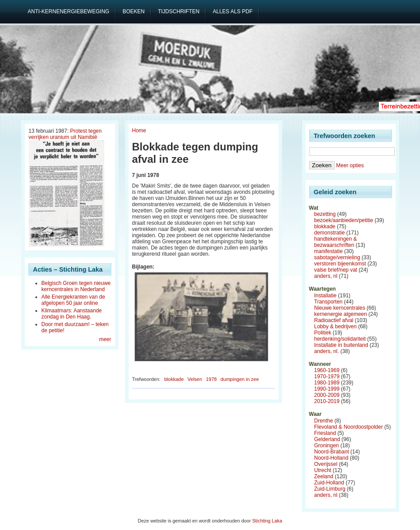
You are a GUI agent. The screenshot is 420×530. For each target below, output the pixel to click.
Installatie (326, 296)
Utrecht (323, 470)
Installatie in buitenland (341, 345)
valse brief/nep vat (336, 270)
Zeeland (324, 476)
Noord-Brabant (332, 452)
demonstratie (330, 233)
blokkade (174, 379)
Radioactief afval (334, 320)
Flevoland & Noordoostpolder (349, 427)
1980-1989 (327, 383)
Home (139, 131)
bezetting (325, 214)
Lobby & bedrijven (336, 326)
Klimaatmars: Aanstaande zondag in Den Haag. (72, 314)
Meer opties (350, 165)
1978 (211, 379)
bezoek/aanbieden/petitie (344, 220)
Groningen (327, 446)
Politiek (323, 333)
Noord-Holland (331, 458)
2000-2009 (327, 395)
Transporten (328, 302)
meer (105, 339)
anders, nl (326, 276)
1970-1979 (327, 376)
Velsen (195, 379)
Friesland (325, 433)
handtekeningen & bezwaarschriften (336, 242)
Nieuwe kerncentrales (340, 308)
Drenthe (324, 421)
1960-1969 (327, 370)
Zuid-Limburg (330, 489)
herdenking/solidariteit (340, 339)
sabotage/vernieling (337, 257)
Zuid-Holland (329, 483)
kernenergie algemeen (341, 314)
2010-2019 (327, 401)
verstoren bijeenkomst (340, 264)
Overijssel (326, 464)
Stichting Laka (267, 521)
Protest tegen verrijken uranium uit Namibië (65, 134)
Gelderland (327, 439)
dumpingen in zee (240, 379)
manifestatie (329, 251)
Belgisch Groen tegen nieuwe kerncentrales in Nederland (76, 286)
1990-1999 (327, 389)
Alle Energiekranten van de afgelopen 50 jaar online (73, 300)
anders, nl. (327, 351)
